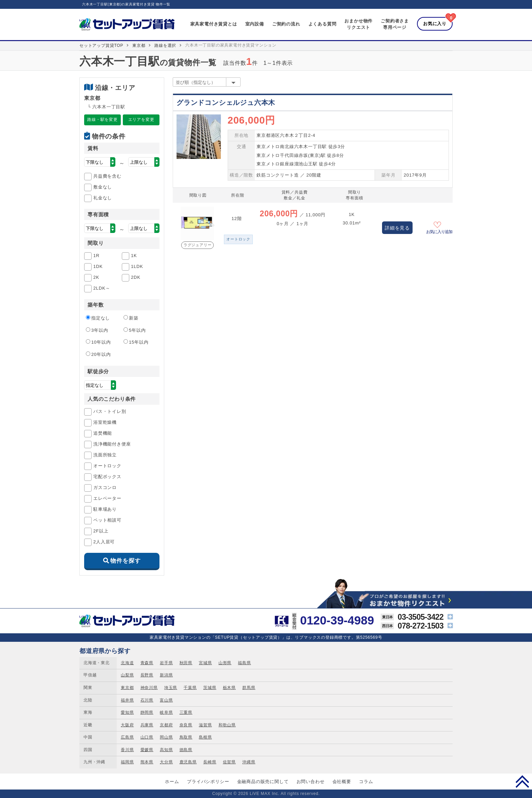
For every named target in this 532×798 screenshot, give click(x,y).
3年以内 (97, 330)
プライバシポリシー (208, 782)
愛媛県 (147, 750)
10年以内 (98, 342)
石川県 (147, 700)
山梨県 (127, 675)
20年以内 (98, 354)
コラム (366, 782)
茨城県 (210, 688)
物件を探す (125, 561)
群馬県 (249, 688)
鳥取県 (186, 737)
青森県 (147, 663)
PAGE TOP (522, 781)
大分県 (166, 762)
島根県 (205, 737)
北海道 (127, 663)
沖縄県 (249, 762)
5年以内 (135, 330)
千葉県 (190, 688)
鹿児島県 (188, 762)
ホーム (172, 782)
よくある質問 (322, 24)
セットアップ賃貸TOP (101, 46)
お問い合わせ (311, 782)
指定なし (98, 318)
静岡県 (147, 712)
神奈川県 (149, 688)
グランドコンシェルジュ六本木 (226, 103)
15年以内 (136, 342)
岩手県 (166, 663)
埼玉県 (171, 688)
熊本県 (147, 762)
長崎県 (210, 762)
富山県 (166, 700)
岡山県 (166, 737)
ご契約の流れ (286, 24)
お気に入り (435, 24)
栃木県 (229, 688)
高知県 (166, 750)
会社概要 (342, 782)
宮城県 (205, 663)
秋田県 (186, 663)
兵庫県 (147, 725)
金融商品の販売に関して (263, 782)
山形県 (225, 663)
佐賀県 (229, 762)
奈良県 (186, 725)
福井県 (127, 700)
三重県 (186, 712)
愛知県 (127, 712)
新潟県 (166, 675)
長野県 (147, 675)
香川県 (127, 750)
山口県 (147, 737)
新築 (131, 318)
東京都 (139, 46)
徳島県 (186, 750)
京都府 (166, 725)
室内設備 (255, 24)
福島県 (244, 663)
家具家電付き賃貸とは (214, 24)
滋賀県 (205, 725)
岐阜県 (166, 712)
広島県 (127, 737)
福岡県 (127, 762)
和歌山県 (227, 725)
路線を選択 (165, 46)
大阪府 (127, 725)
